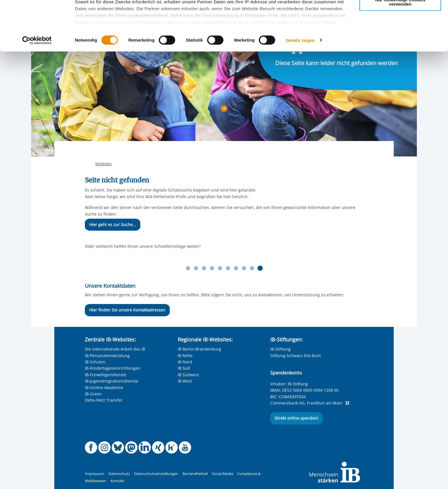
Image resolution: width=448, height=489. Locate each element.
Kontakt (117, 481)
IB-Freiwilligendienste (106, 375)
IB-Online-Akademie (104, 388)
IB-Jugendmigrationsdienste (112, 381)
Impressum (95, 474)
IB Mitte (185, 356)
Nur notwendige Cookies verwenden (400, 48)
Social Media (223, 474)
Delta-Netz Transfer (104, 400)
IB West (185, 381)
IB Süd (184, 368)
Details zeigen (300, 87)
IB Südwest (188, 375)
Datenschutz (119, 474)
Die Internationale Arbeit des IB (115, 349)
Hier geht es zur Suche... (113, 225)
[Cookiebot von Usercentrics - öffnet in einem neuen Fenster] (37, 87)
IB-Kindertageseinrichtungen (113, 368)
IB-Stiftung (280, 349)
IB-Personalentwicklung (107, 356)
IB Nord (185, 362)
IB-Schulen (95, 362)
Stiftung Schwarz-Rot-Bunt (296, 356)
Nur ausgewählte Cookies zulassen (400, 30)
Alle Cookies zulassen (400, 14)
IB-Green (93, 394)
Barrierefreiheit (195, 474)
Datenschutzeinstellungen (156, 474)
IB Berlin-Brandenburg (199, 349)
